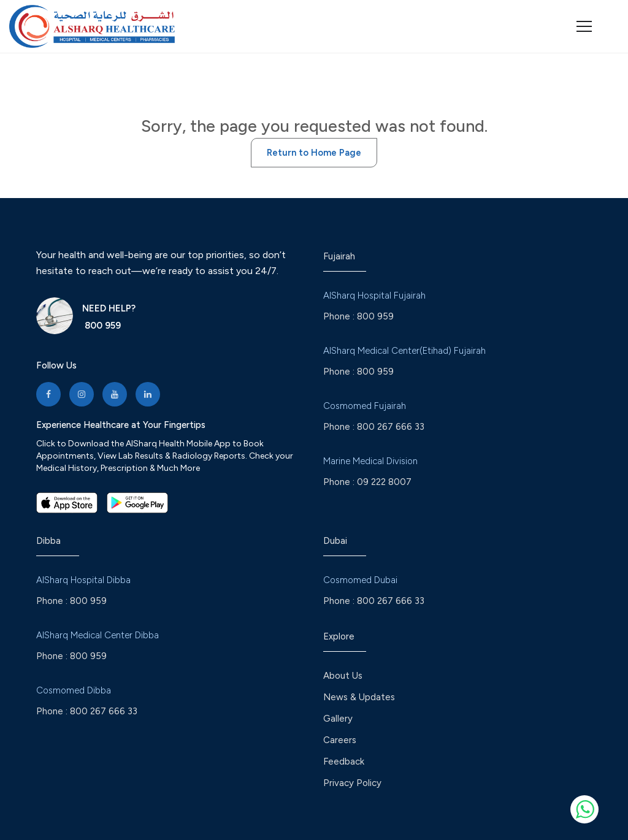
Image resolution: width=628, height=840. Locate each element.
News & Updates (359, 697)
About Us (343, 676)
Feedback (344, 762)
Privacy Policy (352, 783)
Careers (340, 740)
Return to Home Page (314, 153)
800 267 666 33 (391, 427)
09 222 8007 (384, 482)
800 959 (101, 326)
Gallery (338, 719)
